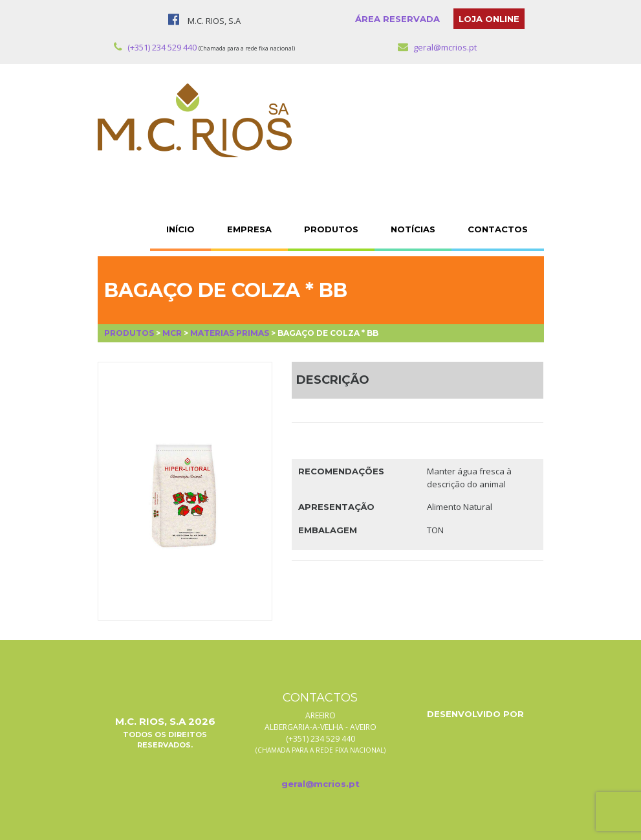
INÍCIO (180, 229)
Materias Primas (230, 333)
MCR (172, 333)
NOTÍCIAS (413, 229)
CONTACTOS (498, 229)
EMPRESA (249, 229)
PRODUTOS (331, 229)
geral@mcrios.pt (437, 47)
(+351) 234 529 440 (155, 47)
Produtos (129, 333)
